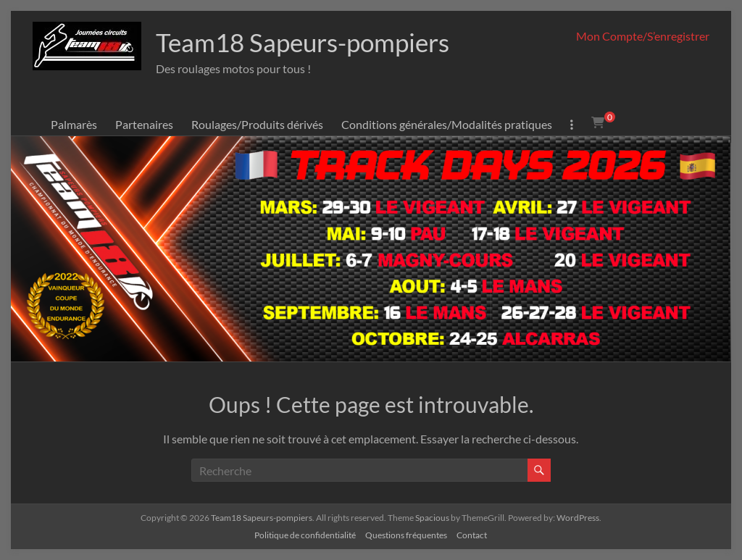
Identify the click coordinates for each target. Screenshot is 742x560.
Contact (472, 535)
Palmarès (74, 124)
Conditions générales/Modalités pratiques (447, 124)
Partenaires (144, 124)
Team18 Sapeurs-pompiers (308, 42)
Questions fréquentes (406, 535)
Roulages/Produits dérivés (257, 124)
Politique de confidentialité (305, 535)
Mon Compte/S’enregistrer (643, 36)
